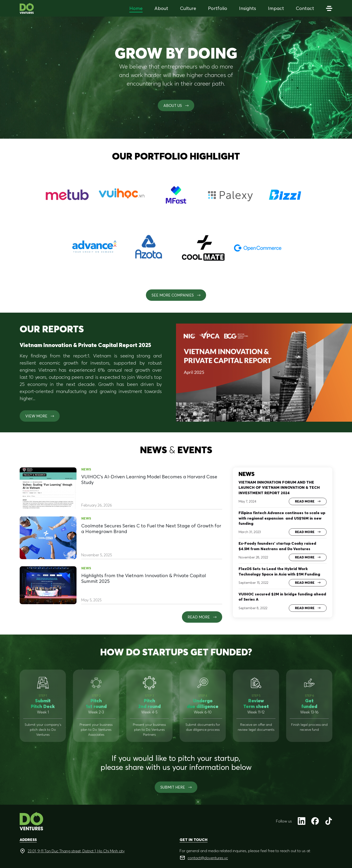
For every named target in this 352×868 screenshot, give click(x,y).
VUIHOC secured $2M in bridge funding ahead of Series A (282, 597)
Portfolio (218, 8)
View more (40, 416)
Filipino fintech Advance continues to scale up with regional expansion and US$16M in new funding (282, 518)
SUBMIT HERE (176, 787)
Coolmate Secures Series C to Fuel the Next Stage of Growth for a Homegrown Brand (151, 529)
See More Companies (176, 295)
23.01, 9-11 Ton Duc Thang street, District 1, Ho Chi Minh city (76, 851)
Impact (276, 8)
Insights (248, 8)
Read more (202, 617)
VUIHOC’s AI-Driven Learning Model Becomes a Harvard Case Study (149, 480)
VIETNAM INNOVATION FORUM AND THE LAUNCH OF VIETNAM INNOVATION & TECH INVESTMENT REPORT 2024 (279, 487)
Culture (188, 8)
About (161, 8)
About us (176, 105)
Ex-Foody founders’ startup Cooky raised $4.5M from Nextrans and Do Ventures (277, 546)
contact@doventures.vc (208, 858)
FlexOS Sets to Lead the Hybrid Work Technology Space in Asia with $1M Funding (279, 571)
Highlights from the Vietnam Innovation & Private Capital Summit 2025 (144, 578)
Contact (305, 8)
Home (136, 8)
